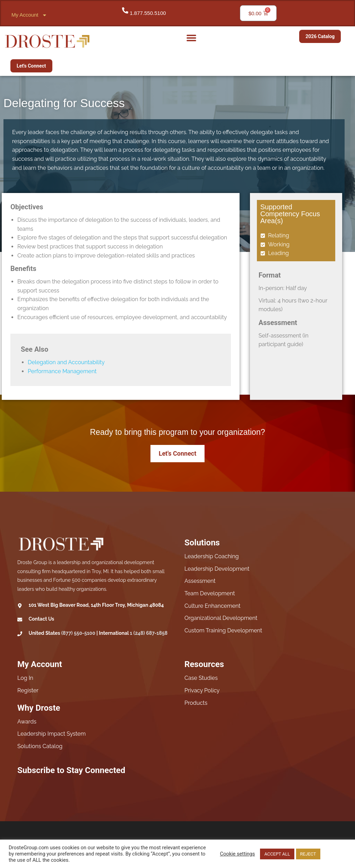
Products (196, 703)
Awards (27, 722)
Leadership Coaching (212, 556)
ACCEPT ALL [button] (277, 854)
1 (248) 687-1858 (149, 633)
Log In (25, 678)
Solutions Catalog (40, 746)
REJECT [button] (308, 854)
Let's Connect (31, 66)
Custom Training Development (223, 630)
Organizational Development (221, 618)
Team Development (210, 593)
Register (28, 690)
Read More (334, 854)
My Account (29, 15)
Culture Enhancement (213, 606)
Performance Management (62, 371)
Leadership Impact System (51, 734)
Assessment (200, 581)
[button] (191, 38)
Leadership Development (217, 569)
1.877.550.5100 (148, 13)
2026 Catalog (320, 36)
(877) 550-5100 (78, 633)
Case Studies (201, 678)
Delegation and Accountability (66, 362)
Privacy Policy (202, 690)
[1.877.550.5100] (125, 10)
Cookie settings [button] (237, 854)
